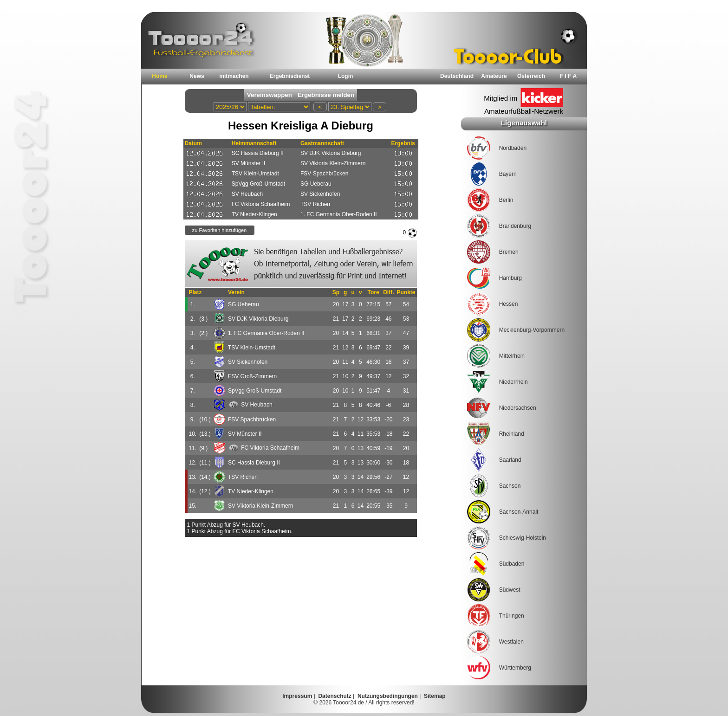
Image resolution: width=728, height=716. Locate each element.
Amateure (494, 76)
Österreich (531, 76)
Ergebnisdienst (290, 76)
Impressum (297, 696)
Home (159, 76)
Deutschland (457, 76)
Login (346, 76)
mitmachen (234, 76)
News (197, 76)
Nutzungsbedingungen (388, 696)
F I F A (568, 76)
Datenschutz (335, 696)
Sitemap (435, 696)
